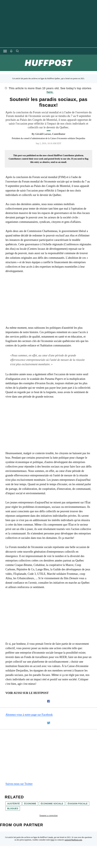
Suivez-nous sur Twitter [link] (19, 784)
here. (50, 92)
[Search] (17, 51)
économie (30, 804)
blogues (13, 808)
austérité (14, 804)
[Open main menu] (5, 51)
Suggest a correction (48, 816)
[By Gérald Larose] (50, 134)
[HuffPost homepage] (41, 866)
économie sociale (52, 804)
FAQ (52, 840)
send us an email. (59, 162)
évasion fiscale (78, 804)
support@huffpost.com (73, 840)
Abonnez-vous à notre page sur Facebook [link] (29, 715)
